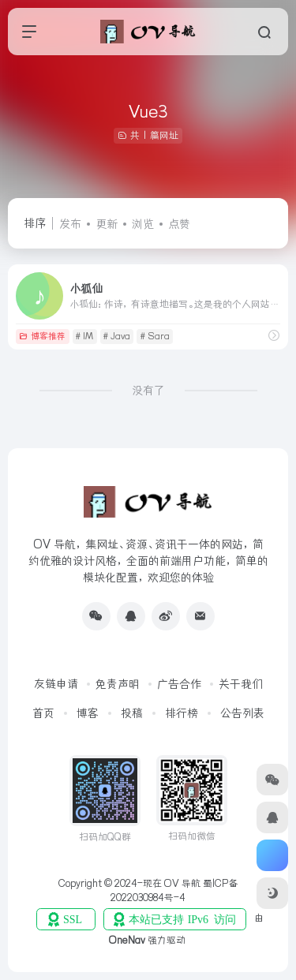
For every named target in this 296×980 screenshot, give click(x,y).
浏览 (143, 224)
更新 (107, 224)
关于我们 (241, 684)
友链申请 (56, 684)
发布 (70, 224)
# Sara (155, 336)
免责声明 (118, 684)
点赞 (179, 224)
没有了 (148, 391)
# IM (84, 336)
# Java (117, 336)
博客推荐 (42, 336)
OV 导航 (182, 883)
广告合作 (179, 684)
